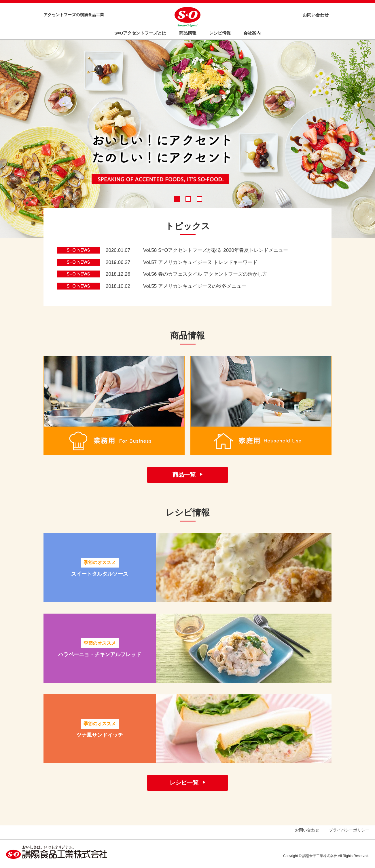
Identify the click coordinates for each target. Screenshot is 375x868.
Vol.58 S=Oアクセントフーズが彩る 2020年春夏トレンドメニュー (216, 250)
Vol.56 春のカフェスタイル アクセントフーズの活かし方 (205, 274)
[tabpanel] (187, 138)
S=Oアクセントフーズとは (140, 33)
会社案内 (252, 33)
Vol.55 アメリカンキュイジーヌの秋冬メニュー (195, 286)
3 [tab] (200, 199)
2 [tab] (188, 199)
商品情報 (188, 33)
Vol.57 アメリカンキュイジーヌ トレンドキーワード (200, 262)
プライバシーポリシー (349, 830)
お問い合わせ (316, 15)
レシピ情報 (220, 33)
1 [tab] (177, 199)
